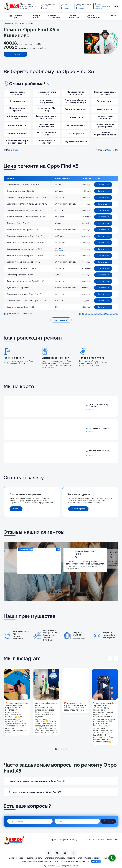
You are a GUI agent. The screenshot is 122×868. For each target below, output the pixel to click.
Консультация (103, 185)
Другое (113, 15)
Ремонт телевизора (94, 16)
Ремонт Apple (37, 16)
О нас (11, 858)
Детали (16, 509)
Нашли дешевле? (61, 320)
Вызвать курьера (78, 509)
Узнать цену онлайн (15, 54)
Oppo (16, 150)
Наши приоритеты (34, 858)
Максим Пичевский (85, 551)
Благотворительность (55, 858)
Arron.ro (96, 861)
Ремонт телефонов (54, 16)
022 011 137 (101, 4)
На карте (45, 8)
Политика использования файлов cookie (39, 861)
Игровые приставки (95, 840)
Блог (80, 858)
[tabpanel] (39, 561)
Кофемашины (113, 840)
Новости (71, 858)
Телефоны (63, 840)
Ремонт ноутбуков (74, 16)
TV (83, 840)
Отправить (108, 821)
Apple (54, 840)
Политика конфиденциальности (74, 861)
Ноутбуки (75, 840)
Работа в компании (93, 858)
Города (20, 858)
